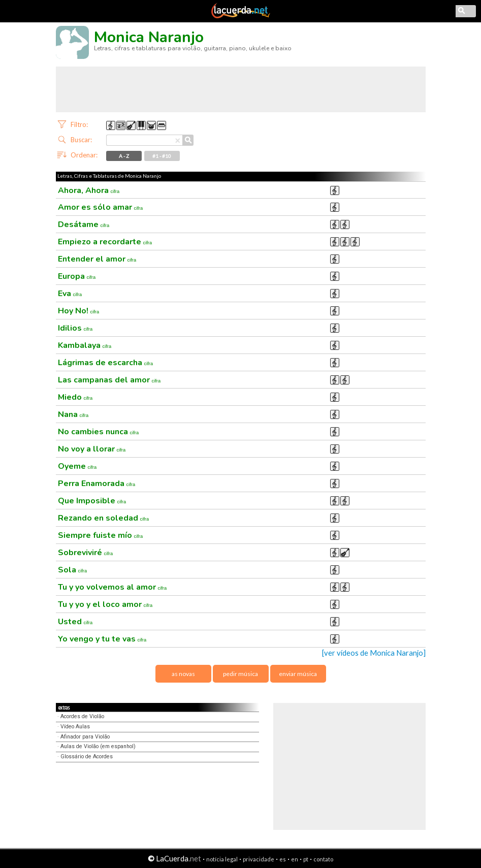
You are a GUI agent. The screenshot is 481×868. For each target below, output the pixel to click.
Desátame (84, 224)
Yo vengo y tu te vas (102, 639)
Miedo (75, 397)
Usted (75, 622)
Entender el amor (97, 259)
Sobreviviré (86, 553)
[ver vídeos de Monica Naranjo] (374, 653)
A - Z (124, 156)
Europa (77, 276)
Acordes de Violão (82, 716)
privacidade (259, 859)
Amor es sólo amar (101, 207)
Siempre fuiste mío (101, 535)
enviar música (298, 674)
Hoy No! (79, 311)
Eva (70, 294)
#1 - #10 (162, 156)
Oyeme (77, 466)
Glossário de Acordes (87, 757)
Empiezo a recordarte (105, 242)
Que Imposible (92, 501)
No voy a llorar (92, 449)
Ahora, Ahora (89, 190)
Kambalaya (85, 345)
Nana (73, 414)
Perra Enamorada (97, 484)
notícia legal (222, 859)
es (283, 859)
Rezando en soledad (104, 518)
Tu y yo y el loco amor (105, 604)
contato (323, 859)
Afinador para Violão (85, 737)
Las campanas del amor (109, 380)
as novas (183, 674)
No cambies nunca (99, 432)
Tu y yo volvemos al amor (113, 587)
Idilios (75, 328)
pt (306, 859)
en (295, 859)
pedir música (240, 674)
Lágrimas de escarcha (106, 363)
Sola (73, 570)
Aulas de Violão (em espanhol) (98, 746)
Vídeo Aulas (75, 727)
